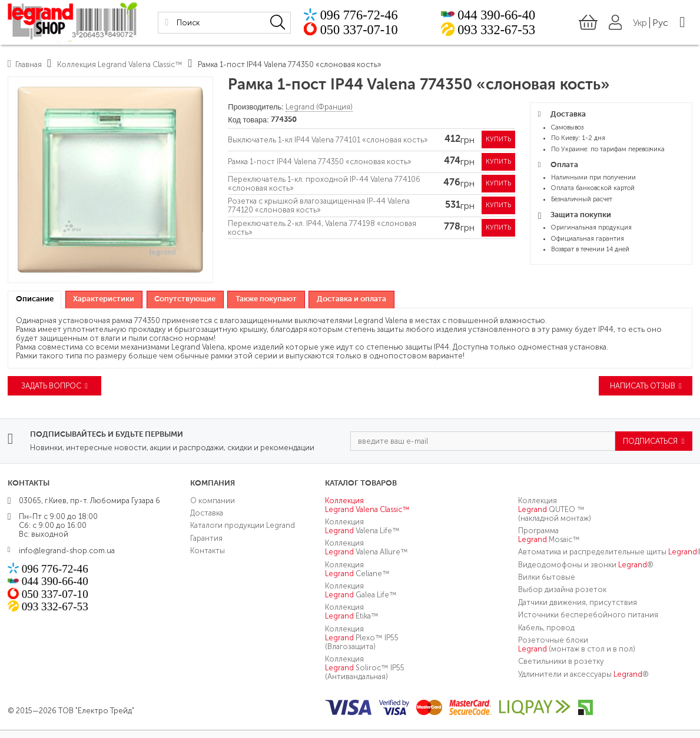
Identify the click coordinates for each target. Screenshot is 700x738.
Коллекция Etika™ (352, 611)
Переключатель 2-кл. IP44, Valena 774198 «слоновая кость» (322, 228)
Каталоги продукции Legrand (243, 525)
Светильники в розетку (561, 661)
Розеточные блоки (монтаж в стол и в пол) (577, 644)
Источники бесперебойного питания (588, 615)
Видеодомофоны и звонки (586, 565)
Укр (640, 23)
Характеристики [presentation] (104, 299)
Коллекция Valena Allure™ (366, 547)
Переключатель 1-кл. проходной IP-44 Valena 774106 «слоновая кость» (324, 184)
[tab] (35, 300)
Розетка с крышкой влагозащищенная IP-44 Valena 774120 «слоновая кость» (319, 205)
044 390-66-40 (495, 15)
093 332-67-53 (495, 29)
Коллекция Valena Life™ (362, 526)
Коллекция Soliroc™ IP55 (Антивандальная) (365, 668)
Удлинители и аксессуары (583, 674)
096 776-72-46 (357, 15)
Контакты (208, 551)
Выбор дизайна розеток (562, 589)
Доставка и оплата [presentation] (351, 299)
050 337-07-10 (357, 29)
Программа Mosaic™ (549, 535)
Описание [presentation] (35, 299)
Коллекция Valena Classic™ (367, 504)
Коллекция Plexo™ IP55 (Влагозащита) (362, 638)
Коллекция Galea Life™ (361, 590)
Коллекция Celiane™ (357, 569)
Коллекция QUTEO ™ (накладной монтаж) (555, 509)
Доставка (207, 513)
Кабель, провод (546, 627)
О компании (213, 500)
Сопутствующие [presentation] (185, 299)
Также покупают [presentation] (266, 299)
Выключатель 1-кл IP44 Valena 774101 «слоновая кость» (328, 140)
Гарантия (206, 538)
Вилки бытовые (547, 577)
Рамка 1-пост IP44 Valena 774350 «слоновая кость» (320, 162)
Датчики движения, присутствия (578, 602)
